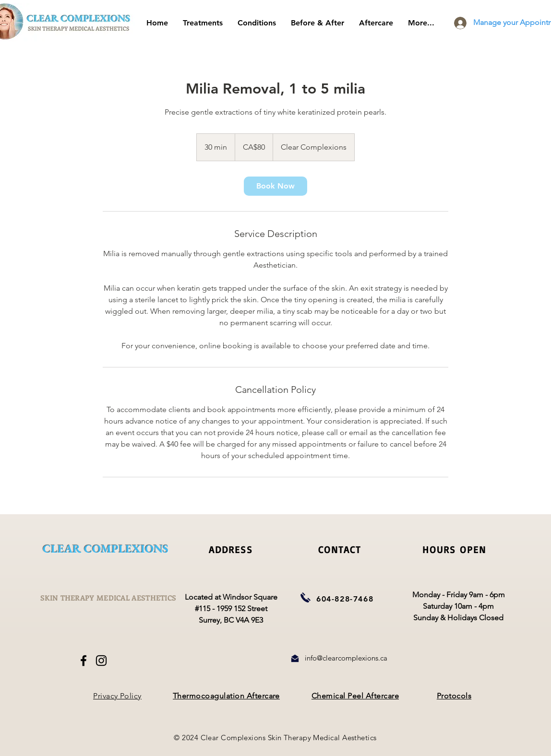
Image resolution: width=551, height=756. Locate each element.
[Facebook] (84, 661)
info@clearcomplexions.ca (346, 658)
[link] (275, 186)
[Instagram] (101, 661)
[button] (376, 23)
